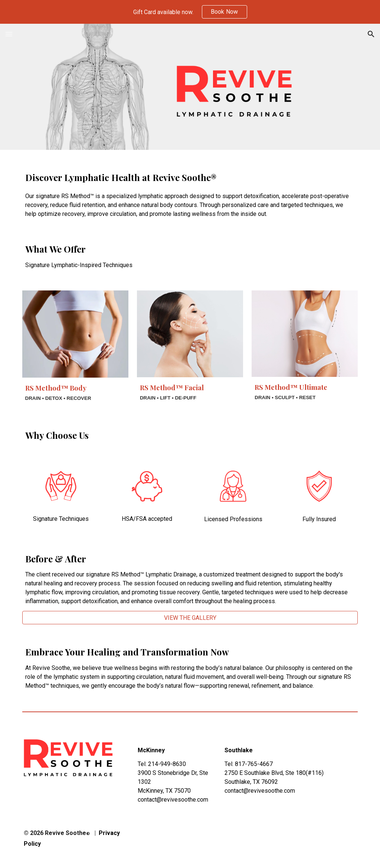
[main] (190, 190)
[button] (9, 34)
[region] (190, 12)
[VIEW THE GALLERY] (190, 618)
